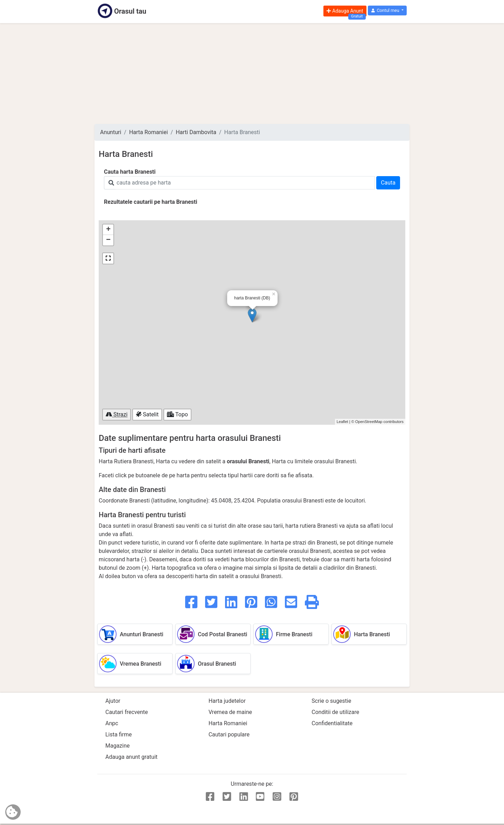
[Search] (245, 183)
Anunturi (111, 132)
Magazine (118, 746)
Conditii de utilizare (335, 712)
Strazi (117, 414)
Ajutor (113, 701)
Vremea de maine (230, 712)
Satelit (147, 414)
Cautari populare (229, 734)
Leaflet (342, 422)
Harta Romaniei (149, 132)
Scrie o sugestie (331, 701)
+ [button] (108, 230)
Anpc (112, 723)
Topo (177, 414)
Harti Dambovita (196, 132)
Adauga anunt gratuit (131, 757)
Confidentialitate (332, 723)
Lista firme (118, 734)
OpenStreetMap (369, 422)
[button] (387, 11)
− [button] (108, 240)
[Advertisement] (252, 74)
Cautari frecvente (127, 712)
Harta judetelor (227, 701)
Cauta (388, 183)
